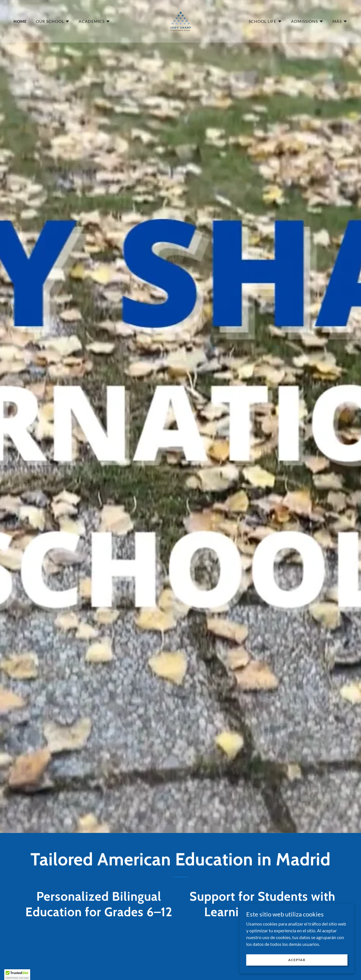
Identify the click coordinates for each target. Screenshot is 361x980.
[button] (53, 21)
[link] (180, 21)
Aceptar (298, 960)
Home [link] (20, 21)
